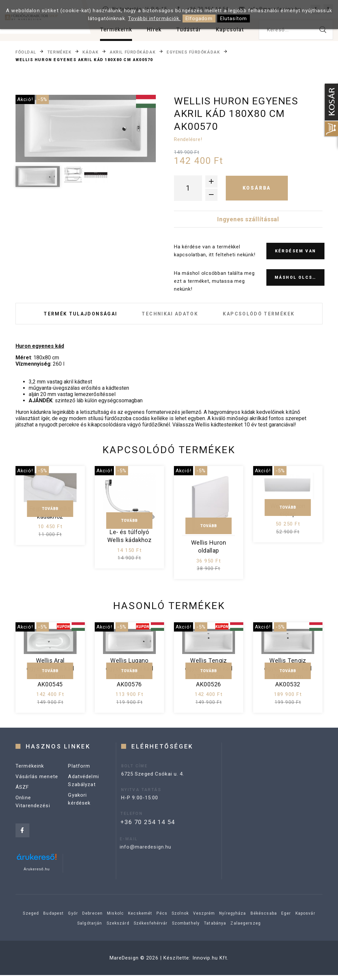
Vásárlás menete (37, 793)
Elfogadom (199, 18)
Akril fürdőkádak (133, 52)
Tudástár (189, 30)
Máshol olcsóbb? (300, 277)
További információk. (154, 18)
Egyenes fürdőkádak (193, 52)
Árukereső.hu (37, 874)
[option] (86, 128)
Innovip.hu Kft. (211, 963)
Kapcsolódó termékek (270, 316)
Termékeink (116, 30)
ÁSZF (22, 804)
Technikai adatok (170, 316)
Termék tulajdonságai (69, 316)
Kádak (90, 52)
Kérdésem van (296, 251)
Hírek (154, 30)
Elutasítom (234, 18)
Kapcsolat (230, 30)
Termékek (59, 52)
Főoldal (26, 52)
